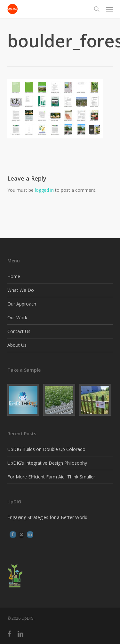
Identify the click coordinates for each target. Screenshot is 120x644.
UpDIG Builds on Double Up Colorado (46, 449)
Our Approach (22, 304)
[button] (109, 9)
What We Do (21, 290)
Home (14, 276)
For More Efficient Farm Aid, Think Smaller (51, 477)
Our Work (17, 318)
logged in (44, 190)
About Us (17, 345)
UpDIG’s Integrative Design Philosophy (47, 463)
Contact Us (19, 331)
